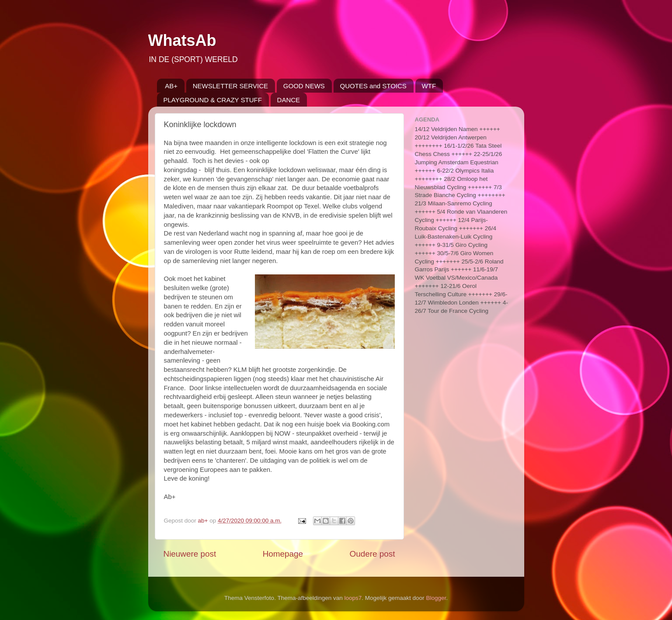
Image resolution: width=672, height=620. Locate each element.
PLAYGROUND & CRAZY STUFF (213, 100)
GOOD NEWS (304, 86)
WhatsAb (182, 40)
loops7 (353, 598)
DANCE (289, 100)
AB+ (171, 86)
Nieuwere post (190, 554)
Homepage (283, 554)
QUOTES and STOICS (373, 86)
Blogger (436, 598)
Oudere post (373, 554)
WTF (429, 86)
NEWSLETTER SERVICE (230, 86)
